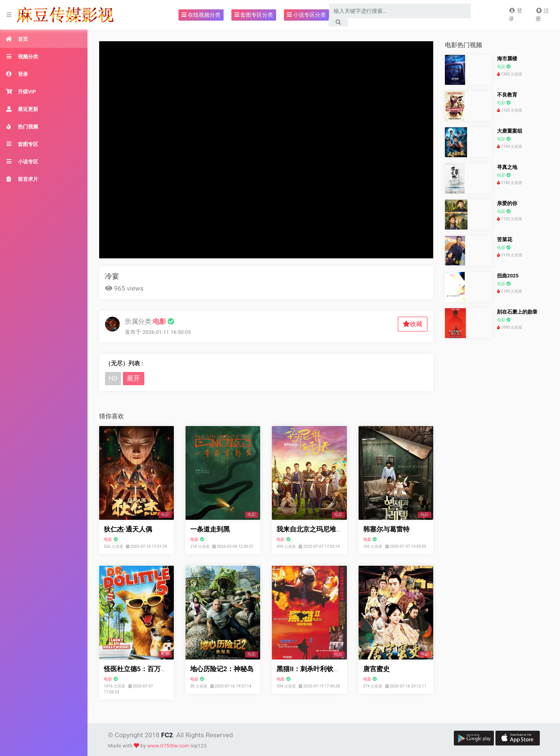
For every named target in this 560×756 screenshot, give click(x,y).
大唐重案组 (510, 131)
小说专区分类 (306, 15)
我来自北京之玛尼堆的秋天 (316, 529)
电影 (108, 539)
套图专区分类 (254, 15)
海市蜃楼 (507, 59)
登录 (515, 15)
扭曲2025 (508, 276)
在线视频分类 (201, 15)
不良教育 (507, 95)
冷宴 (112, 276)
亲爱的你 (507, 203)
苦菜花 (505, 239)
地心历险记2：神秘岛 (222, 669)
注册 (542, 15)
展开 (133, 378)
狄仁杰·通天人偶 (128, 529)
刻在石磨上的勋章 (517, 312)
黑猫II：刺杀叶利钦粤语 (311, 669)
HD (113, 378)
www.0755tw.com (168, 745)
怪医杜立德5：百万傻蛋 (139, 669)
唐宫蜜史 (376, 669)
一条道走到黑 (210, 529)
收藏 (413, 324)
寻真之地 (507, 167)
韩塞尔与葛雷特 (386, 529)
